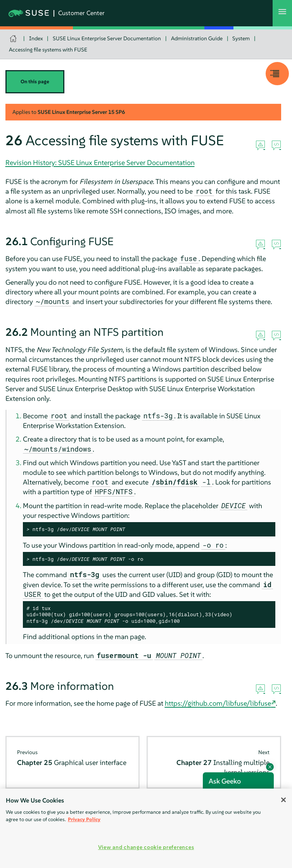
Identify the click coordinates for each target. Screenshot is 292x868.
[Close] (283, 800)
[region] (146, 828)
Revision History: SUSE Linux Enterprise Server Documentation (100, 162)
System (241, 38)
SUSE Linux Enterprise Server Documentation (107, 38)
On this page (35, 82)
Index (36, 38)
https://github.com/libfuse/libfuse (218, 703)
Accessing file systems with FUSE (48, 50)
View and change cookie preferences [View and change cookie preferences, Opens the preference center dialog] (146, 847)
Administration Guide (197, 38)
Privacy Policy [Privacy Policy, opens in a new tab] (84, 819)
